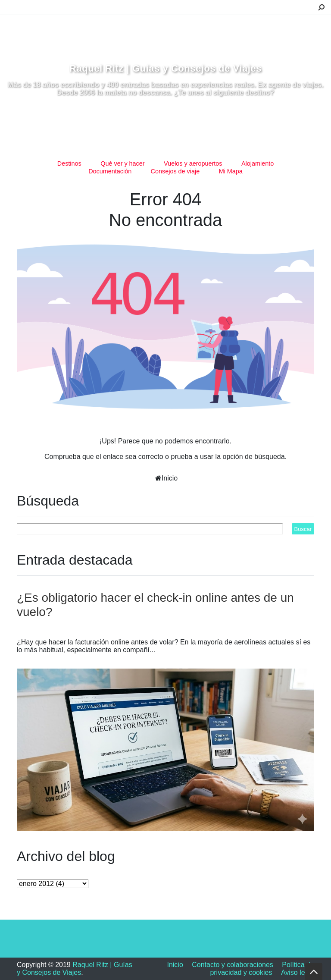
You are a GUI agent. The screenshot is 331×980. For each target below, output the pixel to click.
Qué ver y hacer (122, 163)
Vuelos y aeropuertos (193, 163)
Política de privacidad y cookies (262, 969)
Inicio (170, 478)
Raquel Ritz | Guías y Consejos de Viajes (165, 68)
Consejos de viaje (175, 171)
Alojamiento (258, 163)
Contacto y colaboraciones (233, 965)
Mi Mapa (231, 171)
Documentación (110, 171)
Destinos (69, 163)
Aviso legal (298, 972)
